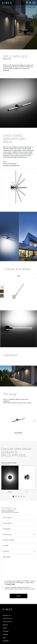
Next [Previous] (34, 421)
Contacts (5, 634)
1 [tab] (13, 497)
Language (6, 641)
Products (9, 7)
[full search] (27, 3)
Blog (4, 638)
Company (6, 631)
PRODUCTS (7, 615)
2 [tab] (16, 497)
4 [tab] (21, 497)
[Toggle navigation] (34, 3)
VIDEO (5, 628)
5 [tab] (24, 497)
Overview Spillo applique (19, 7)
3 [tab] (18, 497)
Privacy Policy (11, 584)
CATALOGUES (7, 622)
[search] (30, 3)
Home (3, 7)
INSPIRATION (8, 618)
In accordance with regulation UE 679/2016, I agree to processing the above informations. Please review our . (20, 583)
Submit (18, 596)
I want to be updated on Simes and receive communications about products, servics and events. (20, 588)
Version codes (32, 7)
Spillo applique (18, 432)
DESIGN (5, 625)
